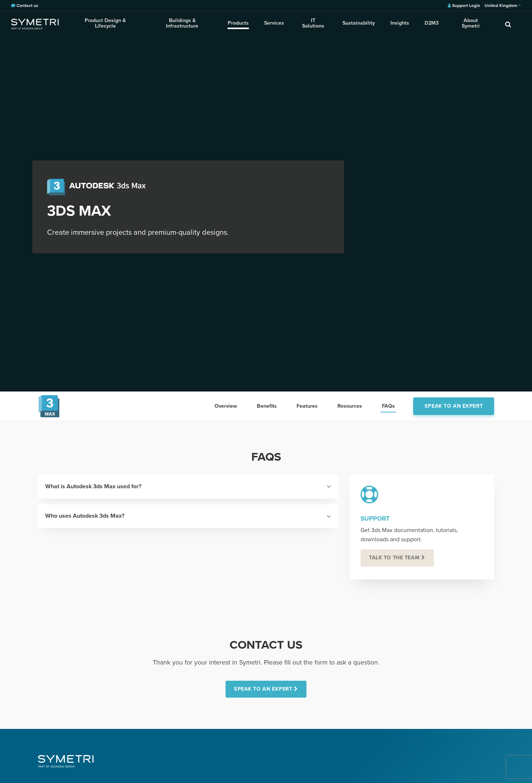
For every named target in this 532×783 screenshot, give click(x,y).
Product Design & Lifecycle (105, 24)
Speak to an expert (454, 406)
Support (375, 519)
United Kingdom (503, 6)
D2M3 (428, 24)
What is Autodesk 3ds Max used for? (188, 486)
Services (273, 24)
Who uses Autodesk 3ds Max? (188, 517)
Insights (397, 24)
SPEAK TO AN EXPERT (263, 689)
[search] (508, 24)
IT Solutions (312, 24)
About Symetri (467, 24)
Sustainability (357, 24)
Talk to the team (395, 558)
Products (238, 24)
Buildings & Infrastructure (182, 24)
